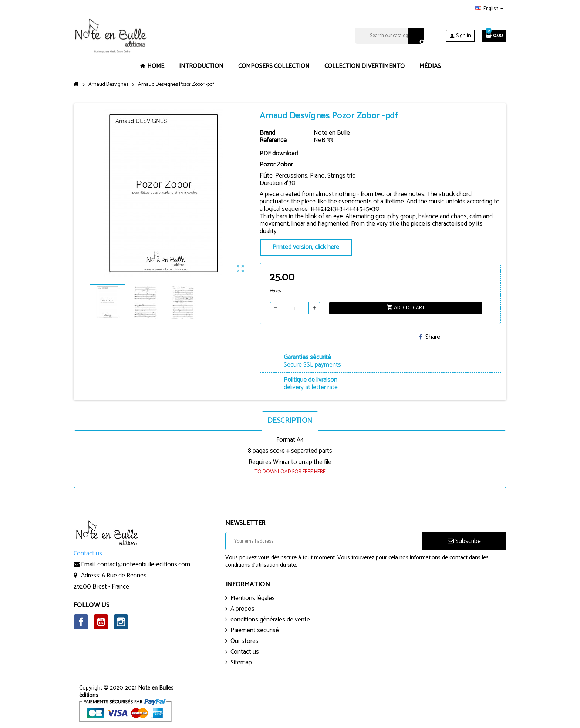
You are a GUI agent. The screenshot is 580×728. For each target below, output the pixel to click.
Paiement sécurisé (255, 630)
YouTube (101, 622)
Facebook (81, 622)
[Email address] (324, 541)
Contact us (245, 652)
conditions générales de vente (270, 620)
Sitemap (241, 663)
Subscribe (464, 541)
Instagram (121, 622)
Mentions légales (253, 598)
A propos (242, 609)
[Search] (389, 36)
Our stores (245, 641)
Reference (273, 140)
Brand (267, 133)
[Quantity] (295, 308)
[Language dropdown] (489, 9)
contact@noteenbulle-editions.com (144, 564)
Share (430, 337)
